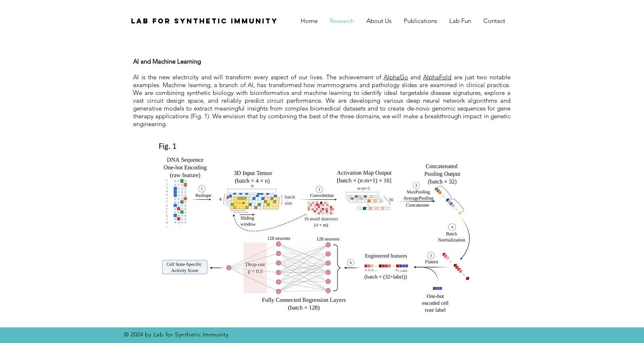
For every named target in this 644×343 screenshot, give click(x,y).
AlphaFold (437, 77)
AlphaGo (396, 77)
